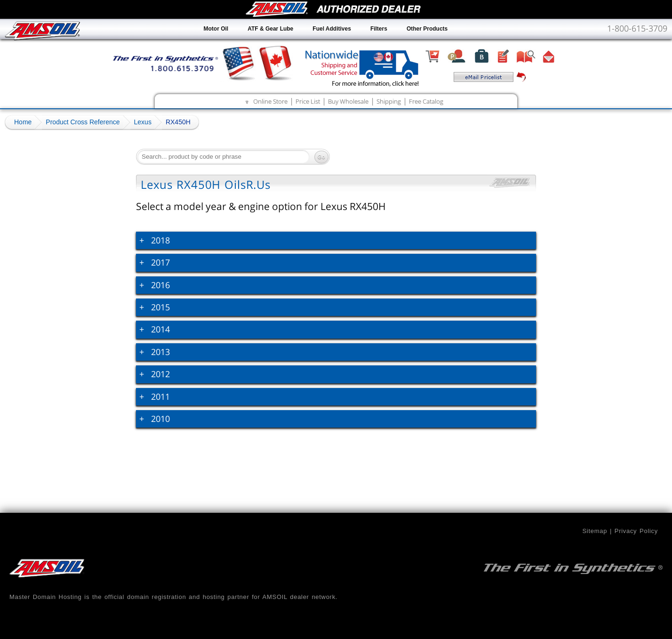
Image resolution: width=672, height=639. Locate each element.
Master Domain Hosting (46, 597)
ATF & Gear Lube (270, 29)
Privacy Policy (636, 531)
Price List (308, 101)
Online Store (270, 101)
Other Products (427, 29)
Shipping (389, 101)
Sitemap (595, 531)
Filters (379, 29)
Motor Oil (216, 29)
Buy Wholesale (348, 101)
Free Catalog (426, 101)
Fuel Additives (332, 29)
